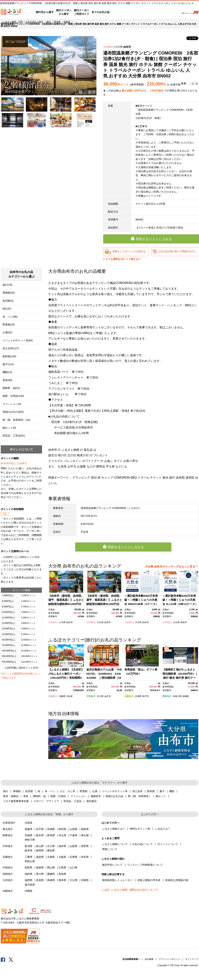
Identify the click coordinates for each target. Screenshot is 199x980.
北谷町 (70, 696)
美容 (26, 796)
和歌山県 (30, 861)
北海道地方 (9, 823)
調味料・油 (39, 796)
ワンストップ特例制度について (145, 865)
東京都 (85, 835)
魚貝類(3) (8, 301)
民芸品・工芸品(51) (14, 436)
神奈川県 (177, 696)
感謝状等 (96, 796)
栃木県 (40, 835)
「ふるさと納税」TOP (12, 22)
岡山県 (51, 867)
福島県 (85, 829)
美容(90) (7, 380)
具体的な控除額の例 (177, 880)
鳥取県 (29, 867)
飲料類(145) (9, 356)
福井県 (62, 846)
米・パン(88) (10, 317)
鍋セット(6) (9, 428)
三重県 (29, 857)
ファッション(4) (12, 404)
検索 (175, 12)
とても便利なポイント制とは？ (123, 259)
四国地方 (8, 874)
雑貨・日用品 (58, 796)
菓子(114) (8, 364)
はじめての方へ (120, 12)
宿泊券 (57, 22)
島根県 (40, 867)
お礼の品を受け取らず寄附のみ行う (177, 251)
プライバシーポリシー (169, 959)
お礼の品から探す (35, 22)
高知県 (62, 874)
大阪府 (62, 857)
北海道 (29, 823)
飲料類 (151, 791)
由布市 (127, 47)
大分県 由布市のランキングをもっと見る (170, 566)
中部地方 (91, 696)
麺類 (172, 791)
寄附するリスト (164, 12)
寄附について (110, 849)
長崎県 (51, 880)
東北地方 (8, 829)
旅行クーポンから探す (64, 12)
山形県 (74, 829)
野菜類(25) (9, 325)
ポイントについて (168, 844)
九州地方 (108, 47)
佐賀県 (40, 880)
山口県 (74, 867)
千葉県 (74, 835)
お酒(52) (7, 332)
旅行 (49, 22)
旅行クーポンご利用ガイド (82, 12)
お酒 (95, 791)
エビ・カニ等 (67, 791)
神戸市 (146, 696)
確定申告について (112, 865)
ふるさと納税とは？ (114, 829)
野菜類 (84, 791)
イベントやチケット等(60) (18, 340)
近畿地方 (129, 696)
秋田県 (62, 829)
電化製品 (91, 801)
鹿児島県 (30, 885)
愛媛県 (51, 874)
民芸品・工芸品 (73, 801)
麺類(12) (7, 372)
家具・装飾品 (11, 796)
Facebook (3, 960)
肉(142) (7, 309)
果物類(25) (9, 293)
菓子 (162, 791)
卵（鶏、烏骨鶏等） (140, 796)
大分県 (119, 47)
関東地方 (167, 696)
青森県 (29, 829)
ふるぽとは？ (163, 829)
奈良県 (85, 857)
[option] (49, 66)
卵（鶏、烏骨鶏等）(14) (16, 420)
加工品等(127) (11, 348)
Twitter (11, 960)
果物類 (17, 791)
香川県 (40, 874)
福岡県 (29, 880)
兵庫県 (138, 696)
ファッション (78, 796)
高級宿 (67, 22)
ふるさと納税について (115, 844)
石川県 (100, 696)
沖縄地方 (53, 696)
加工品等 (137, 791)
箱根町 (186, 696)
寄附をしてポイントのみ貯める (129, 251)
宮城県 (51, 829)
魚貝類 (29, 791)
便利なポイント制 (140, 829)
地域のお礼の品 (114, 796)
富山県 (40, 846)
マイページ (153, 12)
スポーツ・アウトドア (46, 801)
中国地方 (8, 867)
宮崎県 (85, 880)
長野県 (85, 846)
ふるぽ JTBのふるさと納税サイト (11, 12)
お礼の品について (142, 844)
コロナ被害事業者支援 (16, 801)
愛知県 (51, 850)
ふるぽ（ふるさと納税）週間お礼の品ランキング (130, 890)
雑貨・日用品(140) (13, 396)
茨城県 (29, 835)
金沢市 (108, 696)
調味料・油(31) (11, 388)
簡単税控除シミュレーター (117, 880)
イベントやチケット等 (115, 791)
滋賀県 (40, 857)
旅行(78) (7, 285)
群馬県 (51, 835)
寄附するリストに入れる (126, 547)
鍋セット (161, 796)
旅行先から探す (45, 12)
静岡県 (40, 850)
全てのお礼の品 (101, 12)
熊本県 (62, 880)
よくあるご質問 (139, 12)
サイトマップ (192, 959)
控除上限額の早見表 (149, 880)
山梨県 (74, 846)
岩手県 (40, 829)
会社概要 (149, 959)
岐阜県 (29, 850)
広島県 (62, 867)
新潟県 (29, 846)
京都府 (51, 857)
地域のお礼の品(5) (13, 412)
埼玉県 (62, 835)
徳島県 (29, 874)
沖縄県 (62, 696)
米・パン (50, 791)
